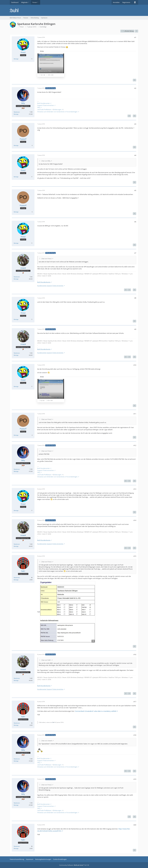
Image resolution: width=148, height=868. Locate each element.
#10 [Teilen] (135, 365)
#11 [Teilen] (135, 414)
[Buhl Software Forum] (74, 10)
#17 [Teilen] (135, 702)
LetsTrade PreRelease (44, 109)
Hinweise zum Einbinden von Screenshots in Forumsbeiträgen (57, 112)
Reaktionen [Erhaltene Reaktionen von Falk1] (17, 578)
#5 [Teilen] (135, 190)
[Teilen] (136, 31)
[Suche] (135, 2)
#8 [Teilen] (135, 298)
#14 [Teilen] (135, 520)
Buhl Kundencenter (44, 103)
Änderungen (57, 109)
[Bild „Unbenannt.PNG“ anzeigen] (51, 65)
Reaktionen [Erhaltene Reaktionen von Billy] (17, 112)
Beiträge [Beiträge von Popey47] (16, 145)
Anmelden (116, 2)
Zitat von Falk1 (46, 660)
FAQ (39, 107)
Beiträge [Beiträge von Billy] (16, 114)
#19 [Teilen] (135, 779)
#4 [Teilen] (135, 155)
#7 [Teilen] (135, 253)
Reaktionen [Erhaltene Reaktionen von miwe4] (17, 277)
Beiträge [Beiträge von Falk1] (16, 580)
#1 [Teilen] (135, 37)
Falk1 (54, 722)
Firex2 (22, 27)
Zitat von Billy (46, 161)
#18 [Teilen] (135, 735)
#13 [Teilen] (135, 489)
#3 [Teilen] (135, 124)
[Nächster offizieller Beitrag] (129, 116)
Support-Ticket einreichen (46, 105)
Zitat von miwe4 (47, 741)
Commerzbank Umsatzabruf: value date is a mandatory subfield (96, 711)
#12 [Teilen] (135, 445)
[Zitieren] (135, 80)
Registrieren (126, 2)
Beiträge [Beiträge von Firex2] (16, 59)
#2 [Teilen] (135, 88)
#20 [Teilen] (135, 825)
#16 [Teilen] (135, 654)
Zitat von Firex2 (47, 259)
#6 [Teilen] (135, 222)
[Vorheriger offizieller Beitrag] (126, 290)
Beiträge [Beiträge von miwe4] (16, 279)
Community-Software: (74, 865)
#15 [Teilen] (135, 556)
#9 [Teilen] (135, 329)
